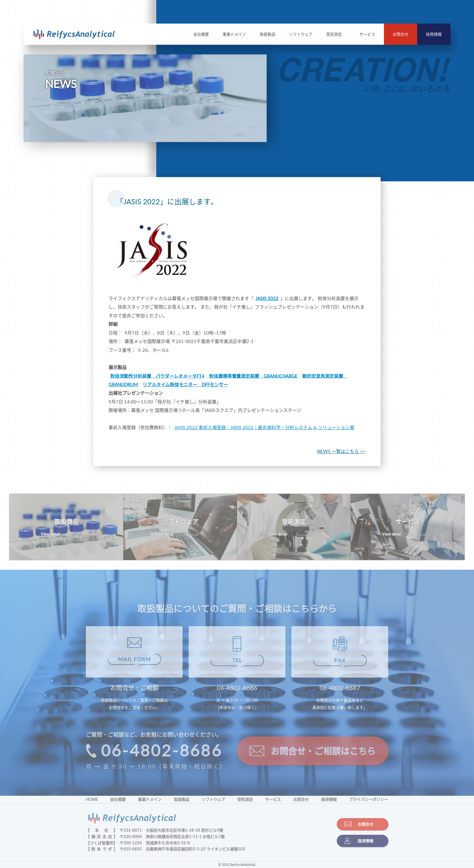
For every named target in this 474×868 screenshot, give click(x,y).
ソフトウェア (301, 34)
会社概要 (201, 34)
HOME (92, 799)
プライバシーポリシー (368, 799)
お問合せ (401, 34)
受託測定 (334, 34)
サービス (367, 34)
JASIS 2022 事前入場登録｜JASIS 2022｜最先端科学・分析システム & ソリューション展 (264, 427)
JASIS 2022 (267, 298)
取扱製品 (268, 34)
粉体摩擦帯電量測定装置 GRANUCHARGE (253, 376)
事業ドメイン (234, 34)
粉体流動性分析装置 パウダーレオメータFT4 (157, 376)
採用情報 (434, 34)
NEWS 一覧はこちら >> (341, 451)
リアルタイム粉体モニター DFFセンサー (185, 384)
